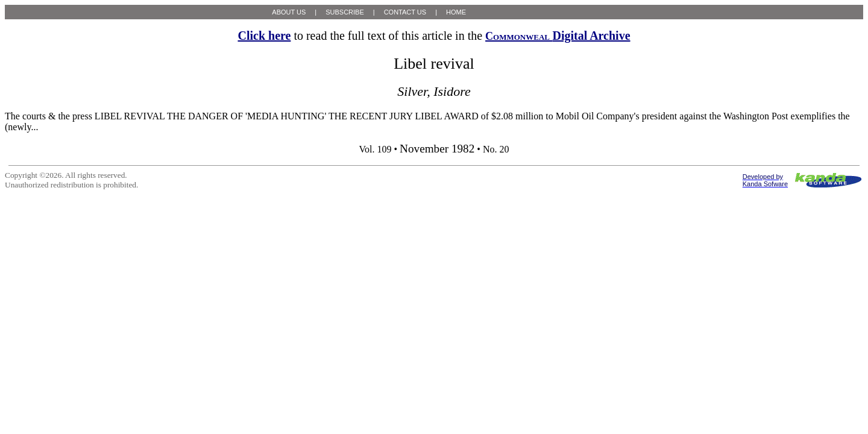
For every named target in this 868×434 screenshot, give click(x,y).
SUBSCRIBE (345, 12)
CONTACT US (405, 12)
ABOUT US (289, 12)
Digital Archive (558, 36)
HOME (456, 12)
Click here (264, 36)
